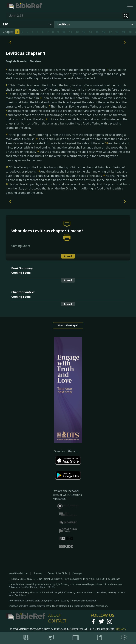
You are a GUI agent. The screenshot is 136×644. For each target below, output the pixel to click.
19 (124, 32)
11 (71, 32)
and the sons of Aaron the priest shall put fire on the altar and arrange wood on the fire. (65, 111)
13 (84, 32)
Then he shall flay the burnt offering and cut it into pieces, (88, 106)
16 (104, 32)
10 (64, 32)
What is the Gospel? (68, 325)
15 (97, 32)
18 (117, 32)
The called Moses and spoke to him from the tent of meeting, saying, (56, 70)
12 (77, 32)
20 (130, 32)
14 (90, 32)
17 (110, 32)
